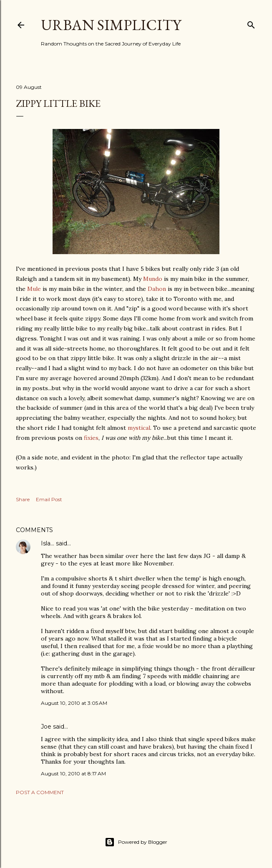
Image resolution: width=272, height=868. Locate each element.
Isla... (48, 543)
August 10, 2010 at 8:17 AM (73, 773)
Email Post (49, 499)
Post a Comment (40, 792)
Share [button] (23, 499)
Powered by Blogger (136, 842)
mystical (139, 428)
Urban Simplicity (111, 25)
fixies (91, 438)
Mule (34, 289)
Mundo (153, 279)
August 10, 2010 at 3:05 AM (74, 703)
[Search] (251, 23)
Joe (46, 727)
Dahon (157, 289)
